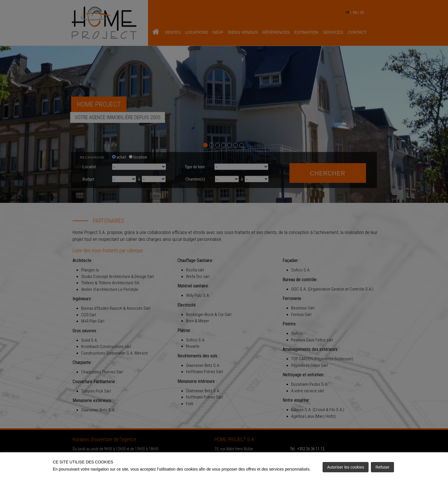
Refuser (382, 467)
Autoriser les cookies (346, 467)
